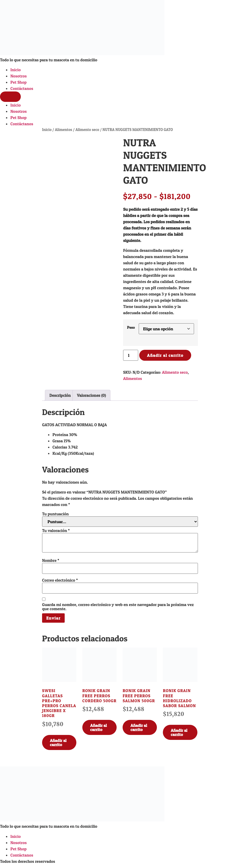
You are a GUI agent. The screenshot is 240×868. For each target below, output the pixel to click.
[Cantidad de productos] (131, 355)
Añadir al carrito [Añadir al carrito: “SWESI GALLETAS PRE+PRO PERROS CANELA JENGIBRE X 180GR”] (58, 742)
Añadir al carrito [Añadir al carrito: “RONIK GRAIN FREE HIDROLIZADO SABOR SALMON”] (179, 732)
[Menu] (10, 97)
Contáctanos (22, 88)
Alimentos (64, 130)
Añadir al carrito (165, 355)
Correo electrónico (60, 580)
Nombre (51, 560)
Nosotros (19, 76)
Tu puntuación (55, 514)
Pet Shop (18, 82)
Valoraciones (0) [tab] (91, 395)
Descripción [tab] (60, 395)
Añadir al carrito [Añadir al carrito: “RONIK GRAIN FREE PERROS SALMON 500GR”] (139, 727)
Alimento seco (87, 130)
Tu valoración (56, 530)
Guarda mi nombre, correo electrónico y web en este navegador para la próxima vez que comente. (118, 607)
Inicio (16, 70)
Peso (131, 327)
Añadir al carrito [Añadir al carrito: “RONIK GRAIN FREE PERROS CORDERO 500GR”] (98, 727)
